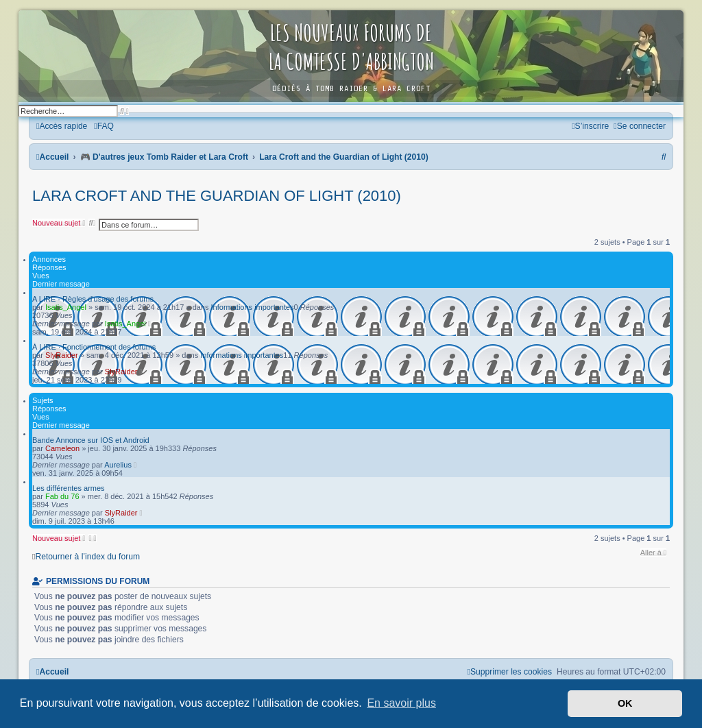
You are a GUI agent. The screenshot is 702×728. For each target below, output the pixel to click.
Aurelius (118, 465)
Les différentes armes (69, 488)
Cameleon (62, 448)
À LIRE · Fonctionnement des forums (94, 347)
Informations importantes (253, 307)
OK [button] (625, 703)
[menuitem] (104, 126)
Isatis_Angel (66, 307)
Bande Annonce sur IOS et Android (91, 440)
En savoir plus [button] (401, 703)
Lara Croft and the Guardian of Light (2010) (217, 196)
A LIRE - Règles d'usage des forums (93, 299)
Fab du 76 (62, 496)
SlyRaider (62, 355)
